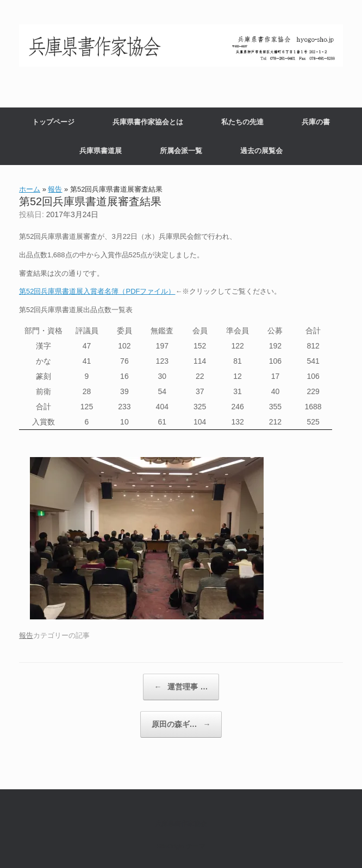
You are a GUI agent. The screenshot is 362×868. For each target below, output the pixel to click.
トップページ (53, 122)
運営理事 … (181, 687)
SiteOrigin (170, 846)
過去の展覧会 (261, 151)
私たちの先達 (242, 122)
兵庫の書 (316, 122)
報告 (55, 189)
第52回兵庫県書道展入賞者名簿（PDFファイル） (97, 291)
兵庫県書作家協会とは (148, 122)
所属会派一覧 (181, 151)
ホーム (30, 189)
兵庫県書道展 (101, 151)
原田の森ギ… (181, 724)
